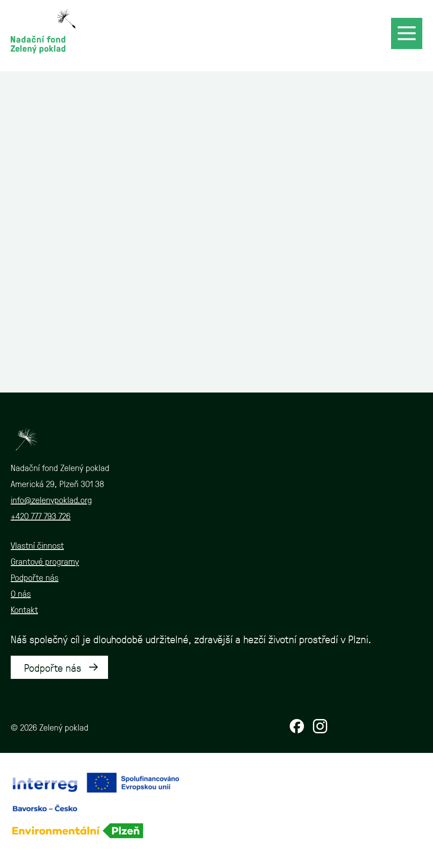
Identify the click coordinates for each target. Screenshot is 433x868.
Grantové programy (45, 561)
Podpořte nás (35, 577)
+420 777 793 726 (41, 516)
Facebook (297, 726)
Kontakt (24, 609)
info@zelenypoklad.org (51, 500)
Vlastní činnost (37, 545)
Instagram (320, 726)
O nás (21, 593)
